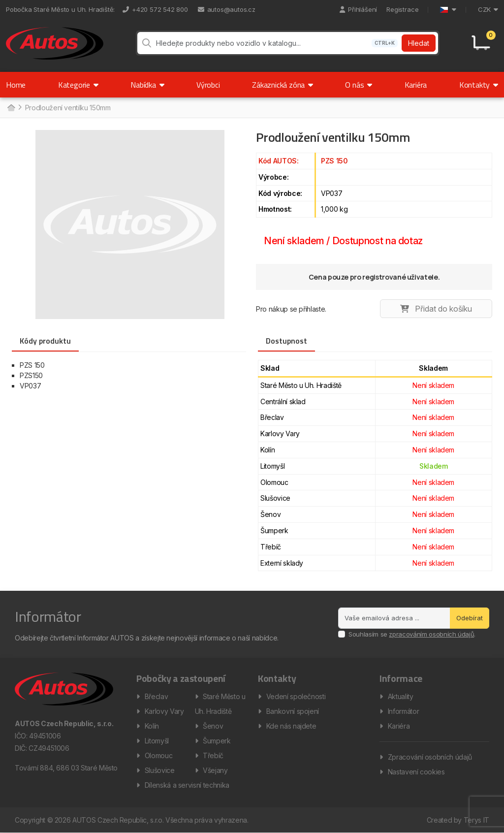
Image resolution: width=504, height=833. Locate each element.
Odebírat (470, 618)
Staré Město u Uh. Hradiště (220, 704)
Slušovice (160, 771)
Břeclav (157, 697)
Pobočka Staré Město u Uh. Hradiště (60, 9)
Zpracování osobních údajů (430, 757)
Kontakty (479, 85)
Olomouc (159, 756)
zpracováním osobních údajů (431, 635)
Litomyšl (157, 741)
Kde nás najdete (291, 726)
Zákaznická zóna (283, 85)
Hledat (419, 44)
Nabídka (147, 85)
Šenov (213, 726)
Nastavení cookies (416, 772)
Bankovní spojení (293, 712)
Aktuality (401, 697)
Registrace (402, 9)
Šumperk (217, 741)
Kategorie (78, 85)
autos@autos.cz (227, 9)
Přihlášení (358, 9)
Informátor (404, 712)
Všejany (215, 771)
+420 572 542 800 (155, 9)
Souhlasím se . (412, 635)
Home (16, 85)
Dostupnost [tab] (286, 341)
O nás (359, 85)
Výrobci (208, 85)
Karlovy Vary (164, 712)
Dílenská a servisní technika (187, 785)
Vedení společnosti (296, 697)
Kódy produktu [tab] (45, 341)
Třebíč (213, 756)
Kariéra (416, 85)
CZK (488, 9)
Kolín (152, 726)
